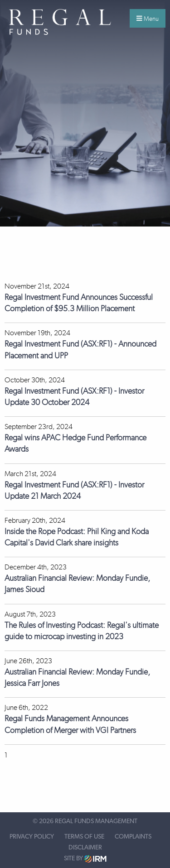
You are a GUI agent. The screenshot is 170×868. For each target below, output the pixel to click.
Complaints (133, 837)
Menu (148, 19)
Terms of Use (84, 837)
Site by (85, 859)
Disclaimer (85, 848)
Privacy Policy (32, 837)
